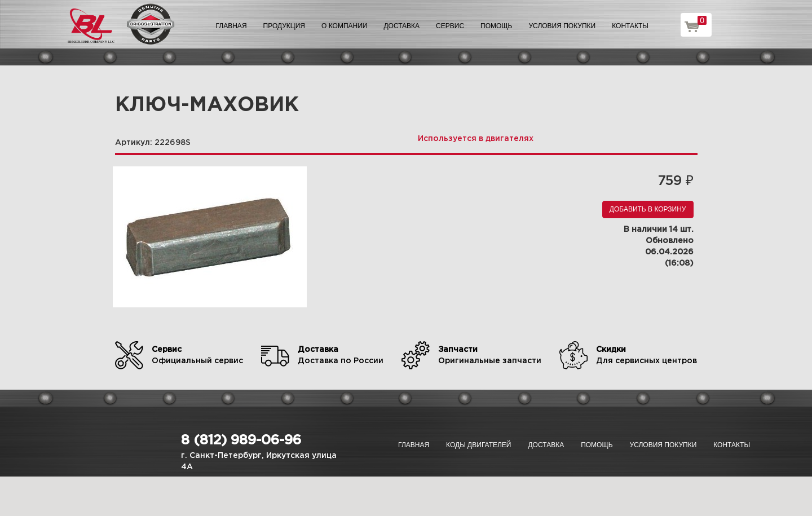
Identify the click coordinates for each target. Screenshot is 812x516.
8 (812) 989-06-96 (241, 440)
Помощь (496, 26)
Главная (231, 26)
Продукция (284, 26)
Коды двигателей (478, 445)
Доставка (401, 26)
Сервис (450, 26)
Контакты (630, 26)
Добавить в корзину (648, 209)
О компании (344, 26)
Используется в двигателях (476, 139)
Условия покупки (562, 26)
